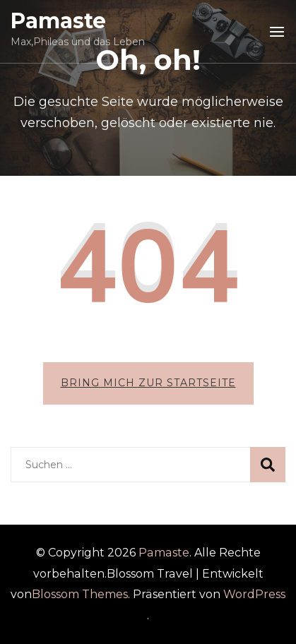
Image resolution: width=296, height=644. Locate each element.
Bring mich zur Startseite (148, 383)
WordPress (254, 594)
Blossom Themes (80, 594)
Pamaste (58, 21)
